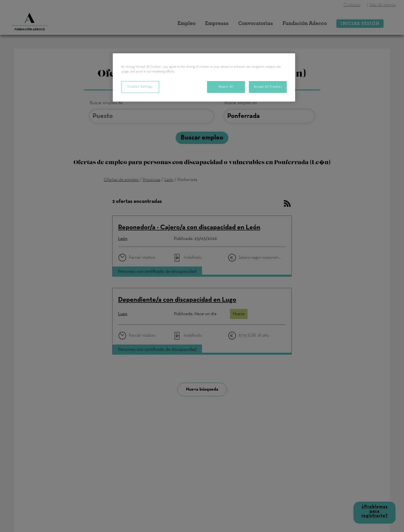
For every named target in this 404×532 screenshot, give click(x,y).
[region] (204, 77)
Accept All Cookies (268, 87)
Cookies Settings (140, 87)
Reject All (226, 87)
